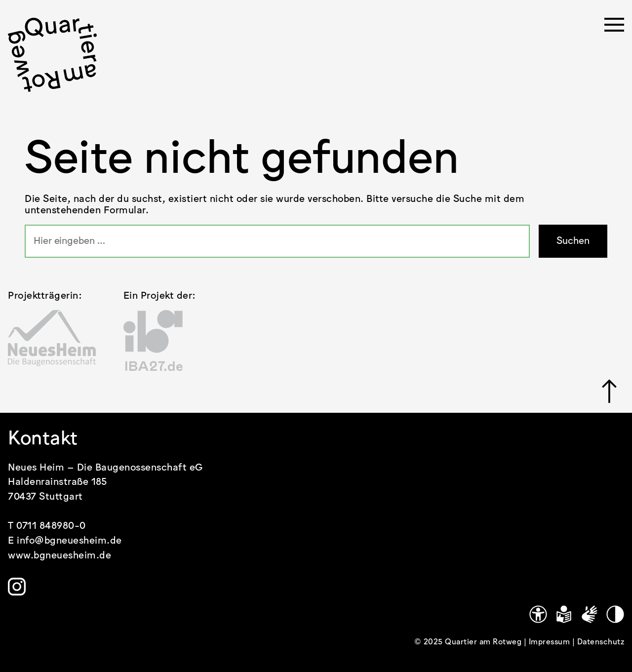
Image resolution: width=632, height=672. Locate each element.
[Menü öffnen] (614, 28)
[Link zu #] (609, 391)
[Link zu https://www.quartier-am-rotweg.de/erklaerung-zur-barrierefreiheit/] (538, 614)
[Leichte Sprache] (564, 614)
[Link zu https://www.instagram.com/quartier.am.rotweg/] (17, 587)
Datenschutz (601, 642)
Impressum (551, 642)
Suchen (573, 241)
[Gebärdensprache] (590, 614)
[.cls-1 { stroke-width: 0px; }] (52, 55)
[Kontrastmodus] (615, 614)
